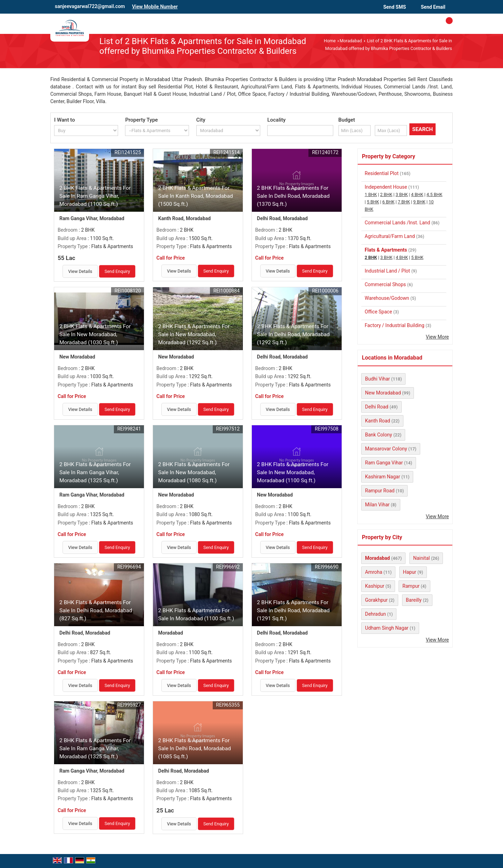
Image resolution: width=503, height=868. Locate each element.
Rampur (411, 586)
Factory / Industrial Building (395, 325)
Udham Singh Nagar (387, 628)
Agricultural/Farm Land (390, 236)
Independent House (386, 187)
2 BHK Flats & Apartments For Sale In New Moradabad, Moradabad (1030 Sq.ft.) (95, 334)
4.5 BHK (434, 194)
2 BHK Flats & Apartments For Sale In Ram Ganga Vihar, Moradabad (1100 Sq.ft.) (95, 196)
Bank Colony (378, 435)
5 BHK (373, 202)
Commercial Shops (385, 284)
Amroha (374, 572)
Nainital (422, 558)
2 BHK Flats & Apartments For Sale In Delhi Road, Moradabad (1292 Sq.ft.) (293, 334)
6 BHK (388, 202)
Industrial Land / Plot (387, 271)
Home (330, 41)
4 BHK (417, 194)
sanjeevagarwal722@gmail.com (90, 6)
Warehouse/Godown (387, 298)
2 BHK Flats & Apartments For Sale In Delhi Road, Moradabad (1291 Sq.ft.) (293, 610)
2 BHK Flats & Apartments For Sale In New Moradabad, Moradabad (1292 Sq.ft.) (194, 334)
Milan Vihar (377, 505)
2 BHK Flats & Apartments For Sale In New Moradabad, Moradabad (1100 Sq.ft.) (293, 472)
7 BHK (404, 202)
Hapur (410, 572)
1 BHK (371, 194)
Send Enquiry (117, 271)
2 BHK (386, 194)
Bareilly (414, 600)
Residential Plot (382, 173)
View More (437, 337)
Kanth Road (378, 421)
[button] (155, 7)
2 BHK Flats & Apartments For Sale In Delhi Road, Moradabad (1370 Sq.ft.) (293, 196)
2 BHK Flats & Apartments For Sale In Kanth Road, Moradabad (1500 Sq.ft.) (196, 196)
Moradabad (351, 41)
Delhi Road (377, 407)
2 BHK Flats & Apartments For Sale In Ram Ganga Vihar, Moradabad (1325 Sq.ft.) (95, 472)
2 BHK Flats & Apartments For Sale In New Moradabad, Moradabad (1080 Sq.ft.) (194, 472)
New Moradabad (383, 393)
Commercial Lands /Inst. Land (397, 223)
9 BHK (419, 202)
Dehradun (376, 614)
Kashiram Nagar (382, 477)
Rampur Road (380, 491)
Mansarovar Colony (386, 449)
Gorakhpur (376, 600)
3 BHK (402, 194)
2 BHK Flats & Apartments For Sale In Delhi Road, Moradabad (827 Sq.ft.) (96, 610)
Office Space (378, 312)
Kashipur (375, 586)
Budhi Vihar (377, 379)
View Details (80, 271)
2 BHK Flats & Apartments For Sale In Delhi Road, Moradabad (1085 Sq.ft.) (195, 748)
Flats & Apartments (386, 250)
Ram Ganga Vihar (384, 463)
